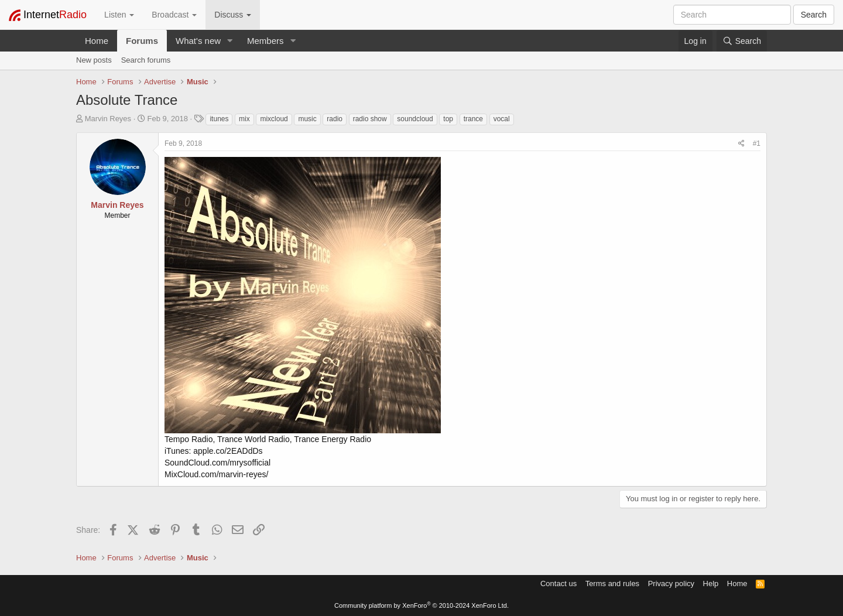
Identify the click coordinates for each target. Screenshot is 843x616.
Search (814, 15)
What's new (198, 41)
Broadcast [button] (174, 15)
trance (473, 119)
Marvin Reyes (108, 119)
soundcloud (415, 119)
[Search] (742, 41)
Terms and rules (612, 584)
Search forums (146, 60)
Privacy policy (671, 584)
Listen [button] (119, 15)
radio (335, 119)
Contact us (558, 584)
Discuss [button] (233, 15)
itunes (219, 119)
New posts (94, 60)
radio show (370, 119)
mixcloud (274, 119)
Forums (142, 41)
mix (244, 119)
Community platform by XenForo (421, 605)
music (307, 119)
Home (97, 41)
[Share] (741, 144)
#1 (757, 143)
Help (711, 584)
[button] (230, 41)
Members (265, 41)
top (448, 119)
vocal (502, 119)
